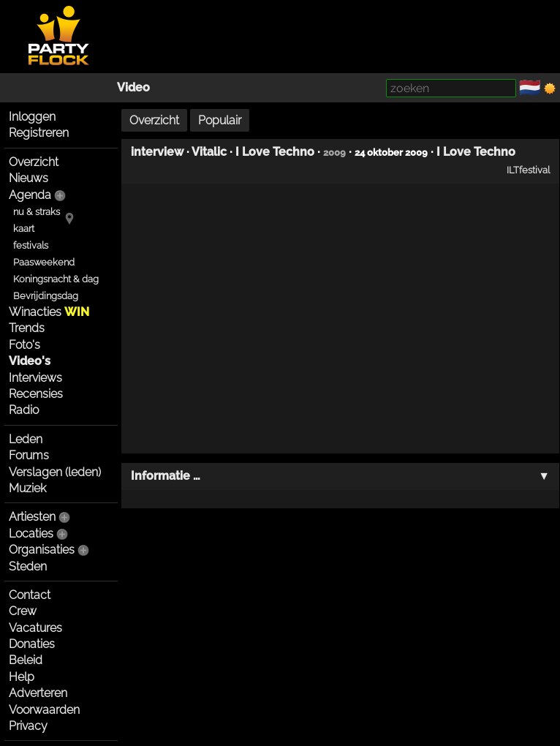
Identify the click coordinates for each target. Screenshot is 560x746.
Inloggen (32, 117)
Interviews (35, 378)
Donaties (32, 644)
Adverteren (38, 693)
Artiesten (32, 517)
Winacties (49, 312)
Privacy (28, 726)
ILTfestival (528, 170)
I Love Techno (275, 152)
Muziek (27, 488)
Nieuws (29, 178)
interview (157, 152)
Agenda (30, 195)
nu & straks (37, 212)
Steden (28, 566)
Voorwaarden (44, 710)
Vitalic (209, 152)
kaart (24, 229)
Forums (29, 455)
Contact (30, 595)
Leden (26, 439)
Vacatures (35, 628)
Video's (30, 361)
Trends (27, 328)
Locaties (31, 534)
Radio (24, 410)
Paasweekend (44, 262)
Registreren (39, 133)
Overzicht (34, 162)
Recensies (36, 394)
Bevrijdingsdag (46, 296)
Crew (23, 611)
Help (22, 677)
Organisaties (42, 550)
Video (133, 87)
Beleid (26, 660)
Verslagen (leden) (55, 472)
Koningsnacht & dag (56, 279)
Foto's (24, 345)
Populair (220, 120)
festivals (31, 245)
